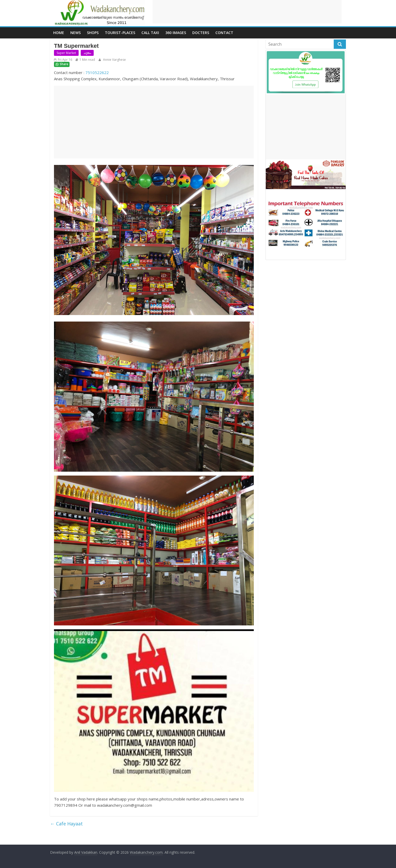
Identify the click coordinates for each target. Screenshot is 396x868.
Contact (224, 33)
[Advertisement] (247, 12)
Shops (93, 33)
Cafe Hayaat (66, 824)
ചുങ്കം (87, 53)
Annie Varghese (114, 60)
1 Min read (87, 60)
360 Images (176, 33)
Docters (201, 33)
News (76, 33)
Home (59, 33)
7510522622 (97, 72)
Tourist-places (120, 33)
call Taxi (150, 33)
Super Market (66, 53)
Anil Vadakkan (86, 852)
